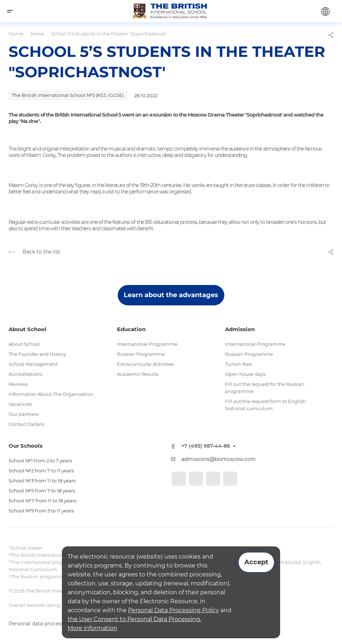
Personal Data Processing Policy (174, 610)
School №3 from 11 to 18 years (42, 481)
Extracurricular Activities (145, 364)
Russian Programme (141, 354)
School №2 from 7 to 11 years (41, 471)
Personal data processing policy (48, 624)
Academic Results (138, 374)
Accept (256, 562)
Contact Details (26, 424)
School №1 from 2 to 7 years (40, 461)
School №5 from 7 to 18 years (42, 491)
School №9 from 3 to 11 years (41, 511)
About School (24, 344)
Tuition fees (238, 364)
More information (92, 628)
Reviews (18, 384)
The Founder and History (37, 354)
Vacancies (20, 404)
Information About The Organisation (51, 394)
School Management (33, 364)
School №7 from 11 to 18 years (42, 501)
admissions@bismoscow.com (219, 459)
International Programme (147, 344)
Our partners (23, 414)
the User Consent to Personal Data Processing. (134, 619)
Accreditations (25, 374)
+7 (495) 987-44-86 (206, 446)
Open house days (245, 374)
